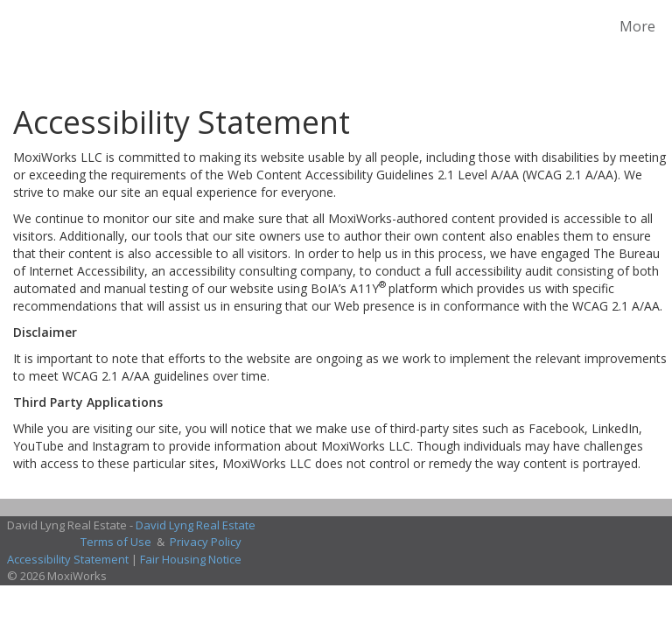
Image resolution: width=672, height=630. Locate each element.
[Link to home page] (17, 26)
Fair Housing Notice (191, 559)
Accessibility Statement (68, 559)
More (637, 26)
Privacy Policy (206, 542)
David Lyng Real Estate (196, 525)
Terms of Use (116, 542)
